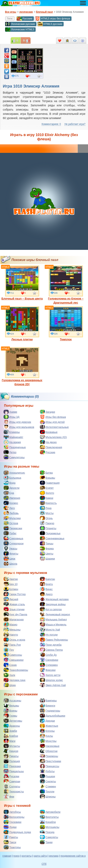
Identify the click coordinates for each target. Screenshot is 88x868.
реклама (54, 856)
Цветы (47, 553)
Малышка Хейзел (53, 619)
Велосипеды (14, 817)
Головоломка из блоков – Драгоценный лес (66, 285)
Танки (46, 842)
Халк (9, 675)
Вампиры (48, 700)
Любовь (11, 513)
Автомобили (50, 812)
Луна (46, 508)
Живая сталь (14, 604)
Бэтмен (11, 589)
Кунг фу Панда (15, 614)
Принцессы (50, 766)
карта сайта (40, 856)
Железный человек (54, 599)
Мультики (12, 518)
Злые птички (14, 609)
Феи (9, 796)
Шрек (10, 685)
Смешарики (14, 660)
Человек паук (14, 680)
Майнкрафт (13, 437)
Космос (11, 503)
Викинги (48, 705)
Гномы (10, 716)
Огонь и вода (14, 640)
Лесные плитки (22, 324)
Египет (47, 488)
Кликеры (12, 432)
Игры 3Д (11, 417)
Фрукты (11, 553)
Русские (24, 19)
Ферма (47, 548)
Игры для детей (52, 422)
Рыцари (47, 776)
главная (7, 856)
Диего (46, 594)
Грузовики (12, 822)
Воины (10, 711)
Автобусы (12, 812)
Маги (9, 741)
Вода (9, 483)
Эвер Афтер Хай (53, 685)
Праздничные (15, 447)
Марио (10, 624)
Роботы (47, 771)
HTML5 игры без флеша (52, 19)
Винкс (46, 589)
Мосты (47, 513)
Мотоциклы (50, 827)
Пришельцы (14, 771)
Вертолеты (49, 817)
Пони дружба (51, 645)
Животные (49, 726)
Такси (10, 842)
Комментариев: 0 (51, 124)
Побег (10, 533)
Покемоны (49, 756)
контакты (27, 856)
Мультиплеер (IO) (53, 437)
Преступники (50, 761)
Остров (11, 523)
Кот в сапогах (51, 609)
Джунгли (12, 488)
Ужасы (10, 548)
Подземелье (50, 533)
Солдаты (12, 786)
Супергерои (14, 543)
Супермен (49, 665)
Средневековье (52, 538)
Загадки (47, 412)
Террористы (14, 791)
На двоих (48, 442)
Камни (47, 498)
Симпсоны (13, 655)
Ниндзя (11, 751)
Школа (10, 564)
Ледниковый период (55, 614)
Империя (12, 498)
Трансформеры (16, 670)
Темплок (66, 324)
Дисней (11, 599)
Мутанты (12, 746)
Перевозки (13, 528)
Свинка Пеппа (51, 650)
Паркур (47, 523)
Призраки (12, 766)
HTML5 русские (50, 24)
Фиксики (48, 670)
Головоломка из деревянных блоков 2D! (22, 366)
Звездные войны (53, 604)
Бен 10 (11, 584)
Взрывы (47, 478)
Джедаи (47, 721)
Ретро (10, 452)
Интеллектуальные (54, 427)
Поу (9, 650)
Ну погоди (49, 635)
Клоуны (47, 731)
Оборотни (49, 751)
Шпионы (48, 796)
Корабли (48, 822)
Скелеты (48, 781)
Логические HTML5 (20, 30)
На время (12, 442)
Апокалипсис (14, 473)
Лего (9, 508)
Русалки (11, 776)
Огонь (46, 518)
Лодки (10, 827)
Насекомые (50, 746)
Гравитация (50, 483)
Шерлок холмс (51, 680)
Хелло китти (50, 675)
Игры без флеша (53, 417)
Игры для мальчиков (19, 427)
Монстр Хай (50, 629)
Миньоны (12, 629)
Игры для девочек (17, 422)
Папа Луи (12, 645)
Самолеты (49, 837)
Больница (12, 478)
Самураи (12, 781)
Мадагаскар (14, 619)
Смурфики (49, 660)
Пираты (11, 756)
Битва (46, 473)
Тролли (47, 791)
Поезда (47, 832)
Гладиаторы (50, 711)
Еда (9, 493)
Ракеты (11, 837)
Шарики (47, 559)
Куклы (46, 736)
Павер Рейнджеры (54, 640)
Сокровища (13, 538)
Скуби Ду (48, 655)
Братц (46, 584)
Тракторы (12, 847)
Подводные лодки (17, 832)
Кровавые (49, 432)
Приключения (51, 447)
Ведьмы (11, 705)
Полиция (12, 761)
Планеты (48, 528)
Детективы (13, 721)
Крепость (48, 503)
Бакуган (47, 579)
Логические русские (20, 24)
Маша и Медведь (53, 624)
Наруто (11, 635)
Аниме (10, 412)
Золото (47, 493)
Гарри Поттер (15, 594)
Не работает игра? (75, 124)
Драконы (12, 726)
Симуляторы (14, 457)
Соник (10, 665)
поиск (16, 856)
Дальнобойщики (53, 716)
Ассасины (12, 700)
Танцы (47, 543)
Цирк (9, 559)
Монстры (48, 741)
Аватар (11, 579)
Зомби (10, 731)
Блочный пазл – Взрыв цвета (22, 283)
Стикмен (48, 786)
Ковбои (11, 736)
